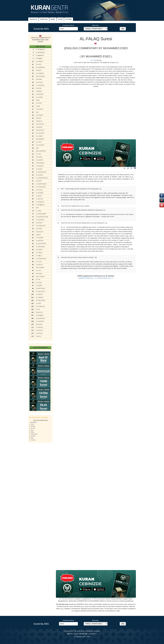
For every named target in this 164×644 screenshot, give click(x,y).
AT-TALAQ (39, 190)
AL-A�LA (39, 256)
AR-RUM (39, 88)
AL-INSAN (39, 223)
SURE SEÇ (44, 19)
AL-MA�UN (40, 315)
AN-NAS (39, 336)
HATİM (60, 19)
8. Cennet (32, 436)
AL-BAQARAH (40, 52)
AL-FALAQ (39, 333)
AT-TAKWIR (40, 238)
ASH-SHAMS (40, 268)
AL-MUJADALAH (41, 172)
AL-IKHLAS (39, 330)
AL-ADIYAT (39, 294)
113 (92, 60)
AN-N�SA (39, 58)
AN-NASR (39, 324)
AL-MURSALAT (41, 226)
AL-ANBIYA (40, 61)
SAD (37, 112)
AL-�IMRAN (40, 55)
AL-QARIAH (40, 298)
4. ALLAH (32, 428)
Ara (123, 29)
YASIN (38, 106)
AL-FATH (39, 142)
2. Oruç (32, 424)
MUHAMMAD (40, 139)
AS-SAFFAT (40, 109)
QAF (37, 148)
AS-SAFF (39, 181)
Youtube (96, 631)
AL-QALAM (39, 199)
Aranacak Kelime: (68, 25)
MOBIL (53, 19)
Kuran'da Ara (68, 631)
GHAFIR (39, 118)
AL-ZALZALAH (40, 291)
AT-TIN (38, 280)
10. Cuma (32, 440)
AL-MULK (39, 196)
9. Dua (31, 438)
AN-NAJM (39, 157)
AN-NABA (39, 229)
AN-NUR (39, 70)
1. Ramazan (33, 422)
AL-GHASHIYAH (41, 259)
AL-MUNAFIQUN (41, 184)
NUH (37, 208)
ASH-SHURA (40, 124)
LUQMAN (39, 91)
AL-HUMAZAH (40, 306)
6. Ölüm (32, 432)
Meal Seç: (96, 25)
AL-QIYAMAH (40, 220)
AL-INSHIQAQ (40, 247)
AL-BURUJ (39, 250)
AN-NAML (39, 79)
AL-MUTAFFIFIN (41, 244)
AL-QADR (39, 286)
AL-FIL (38, 309)
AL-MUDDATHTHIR (42, 217)
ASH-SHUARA (40, 76)
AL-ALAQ (39, 283)
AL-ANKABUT (40, 85)
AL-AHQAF (39, 136)
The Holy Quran (79, 631)
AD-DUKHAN (40, 130)
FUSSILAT (39, 121)
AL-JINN (39, 211)
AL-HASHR (39, 175)
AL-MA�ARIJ (40, 205)
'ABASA (38, 235)
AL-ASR (38, 303)
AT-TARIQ (39, 253)
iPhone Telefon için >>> (106, 278)
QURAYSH (39, 312)
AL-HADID (39, 169)
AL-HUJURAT (40, 145)
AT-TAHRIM (40, 193)
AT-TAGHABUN (41, 187)
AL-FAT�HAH (40, 49)
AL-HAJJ (39, 64)
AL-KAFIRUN (40, 321)
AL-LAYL (39, 271)
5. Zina (31, 430)
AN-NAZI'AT (40, 232)
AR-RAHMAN (40, 163)
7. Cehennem (33, 434)
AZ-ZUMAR (40, 115)
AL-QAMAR (40, 160)
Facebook (89, 631)
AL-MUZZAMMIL (41, 214)
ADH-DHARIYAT (41, 151)
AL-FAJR (39, 262)
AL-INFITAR (40, 241)
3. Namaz (32, 426)
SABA (38, 100)
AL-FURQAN (40, 73)
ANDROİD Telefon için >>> (87, 278)
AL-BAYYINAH (40, 289)
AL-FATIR (39, 103)
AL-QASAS (39, 82)
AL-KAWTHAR (40, 318)
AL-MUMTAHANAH (42, 178)
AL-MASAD (39, 327)
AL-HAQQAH (40, 202)
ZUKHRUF (39, 127)
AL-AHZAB (39, 97)
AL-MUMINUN (40, 67)
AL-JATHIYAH (40, 133)
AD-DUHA (39, 274)
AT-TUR (38, 154)
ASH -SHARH (40, 277)
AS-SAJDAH (40, 94)
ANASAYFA (33, 19)
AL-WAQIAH (40, 166)
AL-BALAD (39, 265)
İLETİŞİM (69, 19)
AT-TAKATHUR (41, 301)
